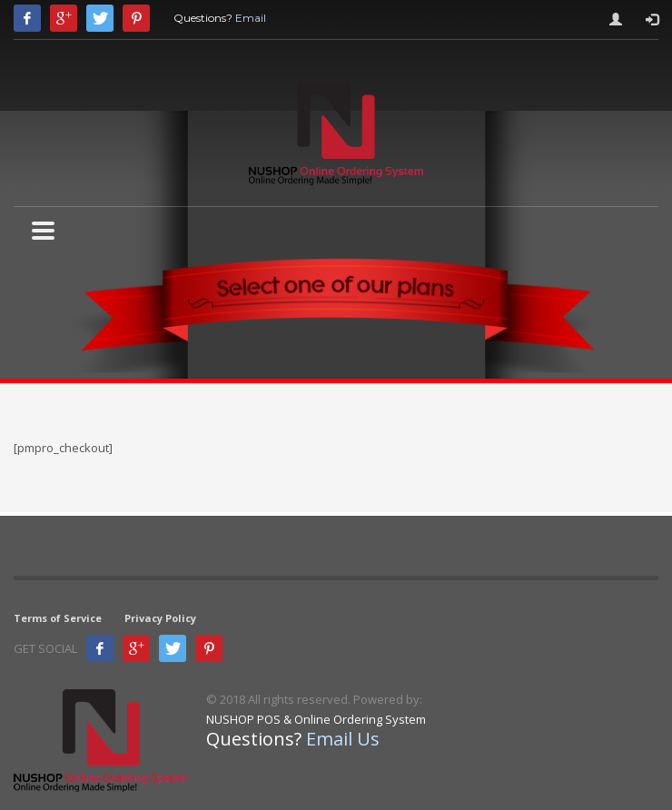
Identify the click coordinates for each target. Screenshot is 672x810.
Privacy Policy (160, 618)
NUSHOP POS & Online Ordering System (316, 719)
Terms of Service (58, 618)
